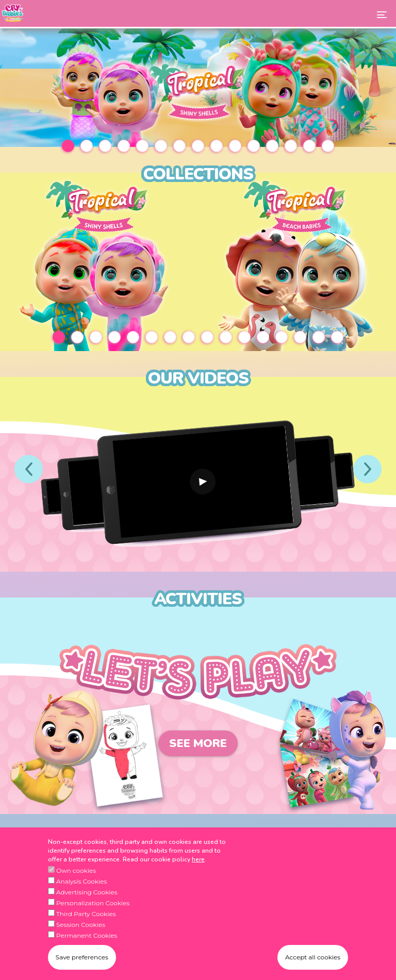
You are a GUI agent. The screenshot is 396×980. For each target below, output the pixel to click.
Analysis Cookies (81, 881)
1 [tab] (68, 146)
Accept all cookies (313, 957)
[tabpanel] (198, 88)
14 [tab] (309, 146)
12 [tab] (272, 146)
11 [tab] (254, 146)
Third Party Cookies (86, 914)
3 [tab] (105, 146)
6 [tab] (161, 146)
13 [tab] (291, 146)
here (198, 859)
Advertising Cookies (87, 892)
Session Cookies (81, 925)
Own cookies (76, 870)
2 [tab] (87, 146)
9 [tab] (217, 146)
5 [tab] (142, 146)
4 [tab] (124, 146)
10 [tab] (235, 146)
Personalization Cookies (93, 903)
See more (198, 743)
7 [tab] (179, 146)
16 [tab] (337, 337)
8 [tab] (198, 146)
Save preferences (82, 957)
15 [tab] (328, 146)
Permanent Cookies (87, 935)
